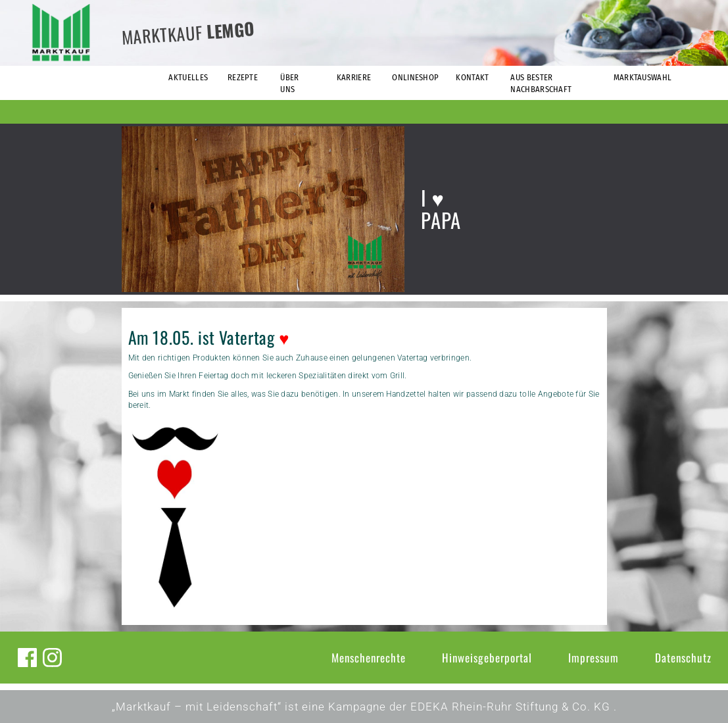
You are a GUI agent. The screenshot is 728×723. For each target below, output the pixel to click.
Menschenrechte (369, 658)
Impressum (594, 658)
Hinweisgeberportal (487, 658)
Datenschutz (683, 658)
